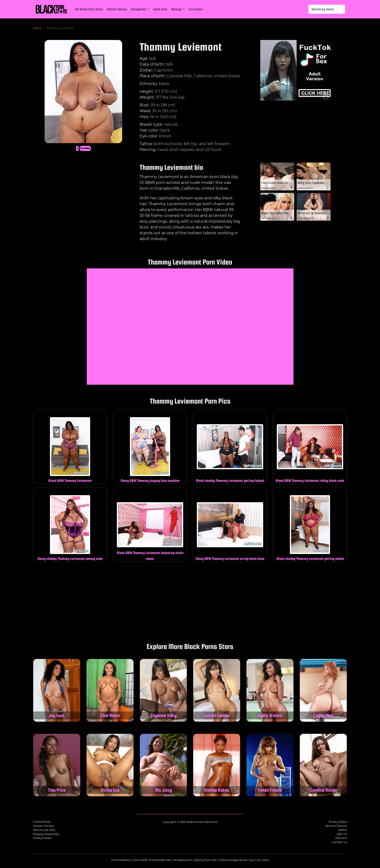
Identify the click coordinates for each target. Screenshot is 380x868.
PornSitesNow (121, 860)
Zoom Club (160, 9)
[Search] (327, 9)
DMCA (343, 830)
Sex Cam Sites (259, 860)
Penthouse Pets (44, 830)
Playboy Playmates (46, 834)
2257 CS (342, 834)
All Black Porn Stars (89, 9)
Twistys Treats (42, 838)
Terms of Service (336, 826)
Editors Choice (117, 9)
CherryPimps (42, 822)
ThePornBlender (160, 860)
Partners (341, 838)
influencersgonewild (233, 860)
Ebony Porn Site (206, 860)
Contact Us (339, 842)
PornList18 (140, 860)
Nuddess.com (183, 860)
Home (37, 28)
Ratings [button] (176, 9)
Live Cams (196, 9)
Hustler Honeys (43, 826)
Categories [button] (139, 9)
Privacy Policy (338, 822)
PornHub (85, 148)
